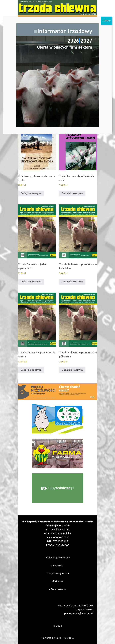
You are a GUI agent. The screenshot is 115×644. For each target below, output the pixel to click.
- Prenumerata (57, 589)
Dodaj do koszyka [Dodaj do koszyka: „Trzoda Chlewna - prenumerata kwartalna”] (72, 282)
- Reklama (58, 581)
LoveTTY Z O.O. (65, 638)
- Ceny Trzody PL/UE (58, 573)
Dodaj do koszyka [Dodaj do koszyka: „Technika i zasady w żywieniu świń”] (72, 193)
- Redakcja (57, 566)
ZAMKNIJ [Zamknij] (107, 21)
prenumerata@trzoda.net (79, 613)
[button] (58, 392)
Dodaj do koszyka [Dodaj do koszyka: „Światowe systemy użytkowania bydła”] (31, 193)
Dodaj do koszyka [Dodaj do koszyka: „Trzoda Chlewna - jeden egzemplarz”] (31, 282)
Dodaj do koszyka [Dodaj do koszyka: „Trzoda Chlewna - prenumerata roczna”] (31, 370)
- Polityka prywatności (57, 558)
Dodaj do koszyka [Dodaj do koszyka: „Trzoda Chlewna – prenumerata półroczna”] (72, 370)
